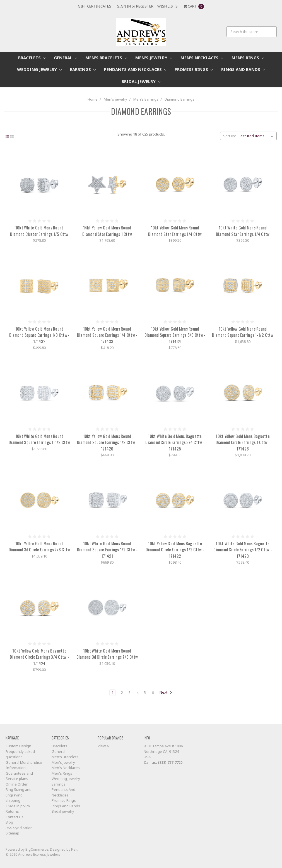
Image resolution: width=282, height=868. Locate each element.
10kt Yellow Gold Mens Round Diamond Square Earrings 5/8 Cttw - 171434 (175, 335)
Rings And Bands (243, 69)
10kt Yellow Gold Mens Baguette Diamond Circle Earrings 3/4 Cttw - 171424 (39, 657)
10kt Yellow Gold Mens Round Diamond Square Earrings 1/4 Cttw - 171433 (107, 335)
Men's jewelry (154, 58)
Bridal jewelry (141, 81)
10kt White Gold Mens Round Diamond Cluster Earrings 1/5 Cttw (39, 231)
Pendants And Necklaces (135, 69)
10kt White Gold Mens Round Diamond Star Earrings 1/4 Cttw (243, 231)
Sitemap (12, 833)
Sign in (124, 6)
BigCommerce (37, 849)
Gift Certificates (95, 6)
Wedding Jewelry (39, 69)
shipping (13, 800)
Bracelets (32, 58)
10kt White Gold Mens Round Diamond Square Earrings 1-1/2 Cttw (39, 439)
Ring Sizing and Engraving (19, 792)
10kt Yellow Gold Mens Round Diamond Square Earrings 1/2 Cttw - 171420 (107, 442)
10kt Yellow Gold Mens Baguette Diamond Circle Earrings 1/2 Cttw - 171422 (175, 550)
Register (145, 6)
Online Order (17, 784)
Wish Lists (167, 6)
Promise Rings (194, 69)
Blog (9, 822)
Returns (12, 811)
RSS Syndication (19, 828)
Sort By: (230, 136)
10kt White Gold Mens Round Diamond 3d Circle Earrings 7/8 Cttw (107, 654)
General (65, 58)
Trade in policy (18, 806)
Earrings (83, 69)
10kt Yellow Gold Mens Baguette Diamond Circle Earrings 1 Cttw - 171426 (243, 442)
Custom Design (18, 746)
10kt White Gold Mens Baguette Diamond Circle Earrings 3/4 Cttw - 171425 (175, 442)
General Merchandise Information (24, 765)
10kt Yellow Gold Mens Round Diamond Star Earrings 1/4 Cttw (175, 231)
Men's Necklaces (202, 58)
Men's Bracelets (106, 58)
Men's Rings (248, 58)
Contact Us (15, 817)
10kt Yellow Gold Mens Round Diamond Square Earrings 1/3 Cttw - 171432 (39, 335)
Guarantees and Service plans (19, 776)
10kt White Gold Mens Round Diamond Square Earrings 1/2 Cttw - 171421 (107, 550)
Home (93, 99)
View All (104, 746)
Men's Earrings (146, 99)
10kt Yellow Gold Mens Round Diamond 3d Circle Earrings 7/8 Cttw (39, 546)
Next (166, 692)
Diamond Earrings (179, 99)
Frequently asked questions (20, 754)
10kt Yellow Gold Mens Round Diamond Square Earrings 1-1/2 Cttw (243, 332)
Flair (74, 849)
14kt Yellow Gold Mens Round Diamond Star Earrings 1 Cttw (107, 231)
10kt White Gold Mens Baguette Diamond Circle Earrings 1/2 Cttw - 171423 (243, 550)
